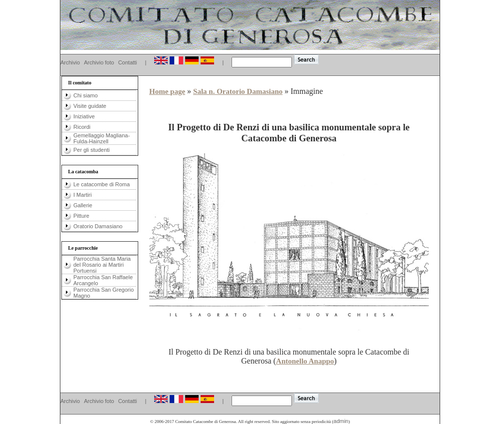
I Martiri (83, 195)
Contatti (128, 62)
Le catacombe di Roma (102, 184)
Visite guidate (90, 106)
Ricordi (82, 127)
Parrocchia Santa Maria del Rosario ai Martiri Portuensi (102, 265)
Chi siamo (86, 95)
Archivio (70, 62)
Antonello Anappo (305, 361)
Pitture (81, 216)
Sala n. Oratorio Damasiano (238, 91)
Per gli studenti (92, 150)
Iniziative (84, 116)
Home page (167, 91)
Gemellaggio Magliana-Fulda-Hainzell (102, 138)
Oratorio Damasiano (98, 226)
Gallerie (83, 205)
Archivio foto (99, 62)
